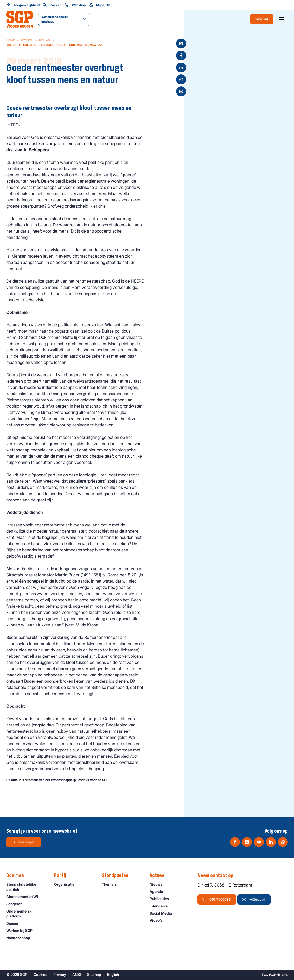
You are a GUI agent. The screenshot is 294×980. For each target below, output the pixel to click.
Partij (63, 876)
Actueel (27, 40)
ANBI (77, 974)
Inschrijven (23, 842)
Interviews (161, 906)
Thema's (112, 884)
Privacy (60, 974)
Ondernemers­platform (26, 914)
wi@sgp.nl (254, 900)
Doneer (15, 923)
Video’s (158, 920)
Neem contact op (218, 876)
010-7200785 (216, 900)
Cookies (40, 974)
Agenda (159, 892)
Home (10, 40)
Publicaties (162, 899)
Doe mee (18, 876)
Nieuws (45, 40)
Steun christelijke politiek (26, 887)
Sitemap (94, 974)
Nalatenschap (21, 938)
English (113, 974)
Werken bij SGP (22, 930)
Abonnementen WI (24, 897)
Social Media (163, 913)
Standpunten (118, 876)
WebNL (275, 975)
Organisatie (67, 884)
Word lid (262, 19)
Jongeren (17, 904)
